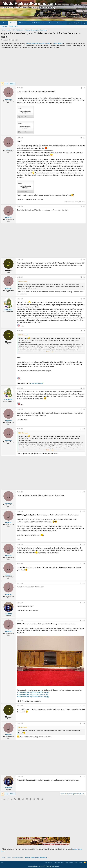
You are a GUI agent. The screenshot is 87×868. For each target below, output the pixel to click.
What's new (23, 23)
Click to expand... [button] (51, 352)
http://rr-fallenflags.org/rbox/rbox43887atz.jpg (33, 694)
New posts (4, 26)
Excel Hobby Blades (36, 383)
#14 (84, 564)
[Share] (81, 88)
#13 (84, 544)
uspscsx (5, 40)
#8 (84, 388)
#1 (84, 88)
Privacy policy (69, 862)
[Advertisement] (43, 65)
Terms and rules (58, 862)
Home (5, 23)
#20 (84, 776)
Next (12, 84)
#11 (84, 492)
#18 (84, 706)
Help (76, 862)
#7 (84, 331)
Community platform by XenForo (44, 866)
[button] (29, 23)
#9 (84, 410)
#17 (84, 620)
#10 (84, 429)
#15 (84, 583)
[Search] (84, 23)
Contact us (49, 862)
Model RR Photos (38, 23)
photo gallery (58, 43)
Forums (13, 23)
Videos (51, 23)
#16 (84, 603)
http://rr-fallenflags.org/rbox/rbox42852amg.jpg (33, 697)
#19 (84, 723)
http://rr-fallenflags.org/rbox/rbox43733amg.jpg (33, 692)
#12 (84, 511)
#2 (84, 138)
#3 (84, 206)
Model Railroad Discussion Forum (38, 43)
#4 (84, 259)
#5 (84, 277)
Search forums (14, 26)
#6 (84, 299)
